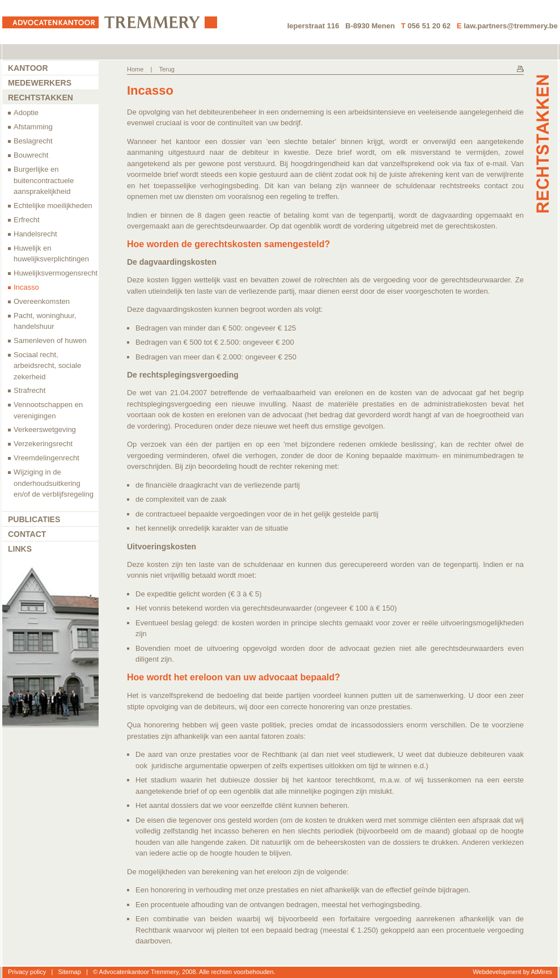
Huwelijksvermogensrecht (56, 273)
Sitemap (69, 972)
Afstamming (33, 127)
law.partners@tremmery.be (511, 26)
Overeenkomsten (42, 301)
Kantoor (28, 68)
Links (20, 549)
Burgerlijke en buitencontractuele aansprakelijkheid (44, 180)
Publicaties (34, 519)
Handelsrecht (35, 234)
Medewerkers (40, 83)
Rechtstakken (41, 98)
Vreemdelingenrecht (46, 458)
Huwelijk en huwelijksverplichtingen (51, 254)
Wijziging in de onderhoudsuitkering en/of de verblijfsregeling (54, 483)
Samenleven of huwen (50, 340)
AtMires (542, 972)
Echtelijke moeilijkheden (53, 206)
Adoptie (26, 113)
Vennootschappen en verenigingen (48, 410)
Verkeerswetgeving (45, 429)
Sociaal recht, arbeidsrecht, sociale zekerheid (47, 366)
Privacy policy (27, 972)
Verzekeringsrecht (43, 444)
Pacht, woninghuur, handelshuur (45, 321)
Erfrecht (27, 220)
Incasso (26, 287)
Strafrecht (29, 390)
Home (135, 69)
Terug (167, 69)
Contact (27, 534)
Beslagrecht (33, 141)
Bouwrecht (31, 155)
